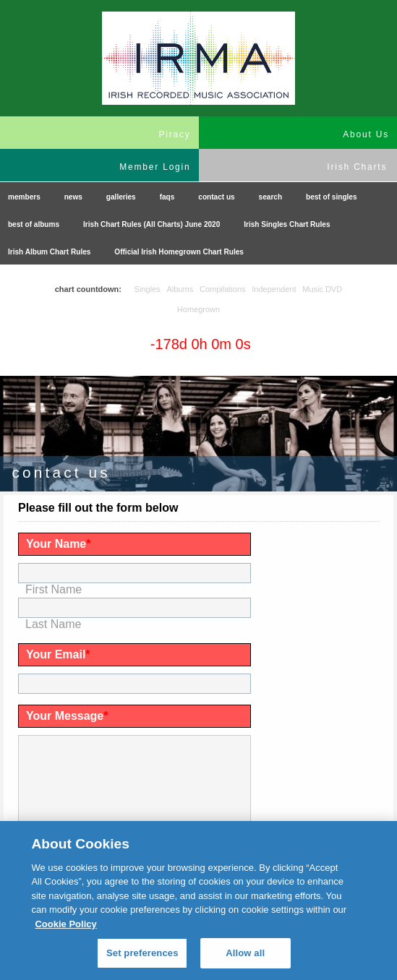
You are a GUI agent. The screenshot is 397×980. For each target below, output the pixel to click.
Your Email (58, 654)
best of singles (332, 197)
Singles (148, 289)
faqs (167, 197)
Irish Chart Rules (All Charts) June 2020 (151, 224)
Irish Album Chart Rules (49, 252)
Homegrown (198, 309)
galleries (121, 197)
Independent (274, 289)
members (24, 197)
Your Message (67, 716)
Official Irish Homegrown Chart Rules (179, 252)
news (73, 197)
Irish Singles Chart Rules (287, 224)
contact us (216, 197)
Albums (180, 289)
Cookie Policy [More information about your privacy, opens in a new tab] (65, 924)
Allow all (245, 953)
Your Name (59, 544)
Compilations (223, 289)
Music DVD (322, 289)
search (271, 197)
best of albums (34, 224)
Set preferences (142, 953)
